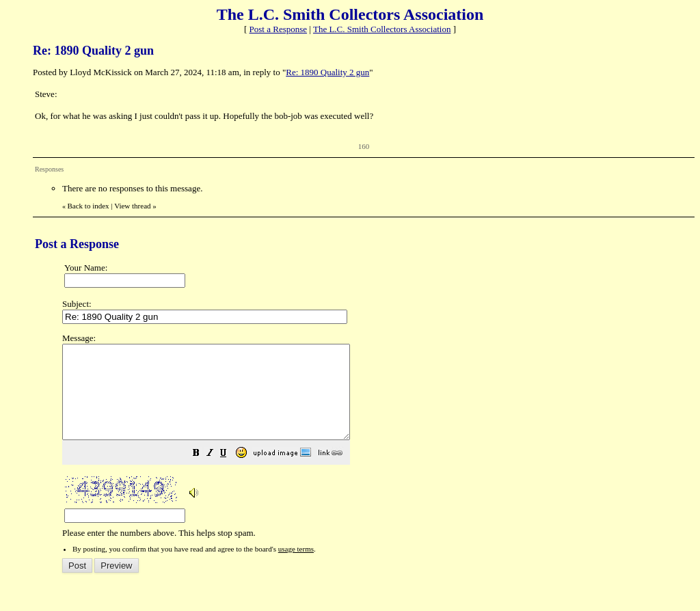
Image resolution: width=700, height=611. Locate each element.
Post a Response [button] (279, 29)
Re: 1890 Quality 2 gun (327, 72)
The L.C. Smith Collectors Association (382, 29)
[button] (230, 473)
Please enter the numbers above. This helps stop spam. (374, 445)
